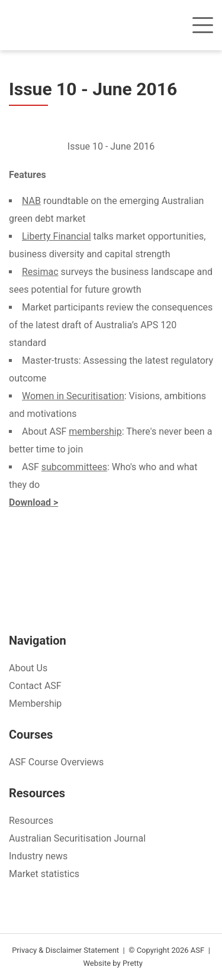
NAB (31, 201)
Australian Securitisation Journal (77, 838)
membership (95, 431)
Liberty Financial (57, 236)
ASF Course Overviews (56, 762)
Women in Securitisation (73, 396)
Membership (35, 704)
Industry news (38, 856)
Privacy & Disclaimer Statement (65, 950)
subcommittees (74, 467)
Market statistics (44, 874)
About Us (28, 668)
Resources (31, 821)
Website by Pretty (113, 963)
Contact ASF (35, 686)
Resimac (40, 272)
